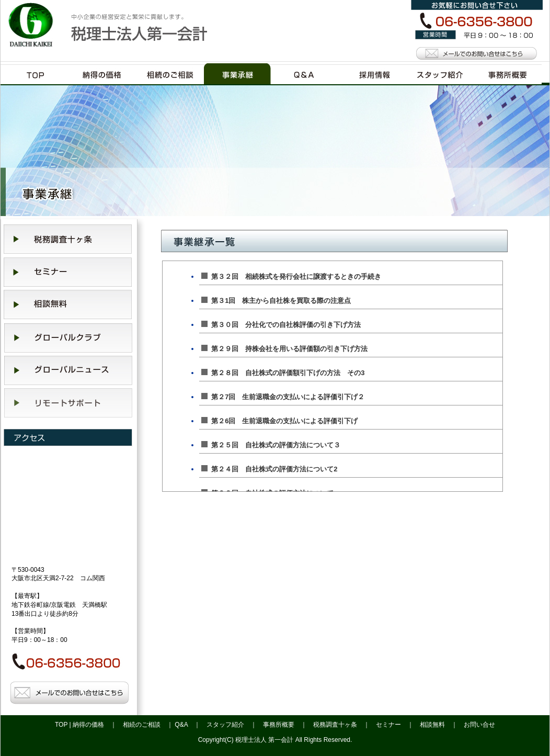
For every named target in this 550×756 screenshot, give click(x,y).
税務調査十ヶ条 (335, 725)
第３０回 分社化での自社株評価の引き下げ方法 (281, 325)
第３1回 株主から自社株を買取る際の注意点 (276, 301)
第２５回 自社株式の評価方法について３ (271, 445)
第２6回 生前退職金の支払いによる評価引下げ (279, 421)
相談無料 (432, 725)
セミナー (388, 725)
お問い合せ (479, 725)
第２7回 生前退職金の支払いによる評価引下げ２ (283, 397)
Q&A (181, 725)
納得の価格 (88, 725)
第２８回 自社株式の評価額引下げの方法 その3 (283, 373)
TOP (61, 725)
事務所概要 (279, 725)
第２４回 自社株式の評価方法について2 (269, 469)
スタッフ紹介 (225, 725)
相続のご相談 (142, 725)
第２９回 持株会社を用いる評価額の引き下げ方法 (284, 349)
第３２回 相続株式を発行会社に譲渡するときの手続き (291, 277)
